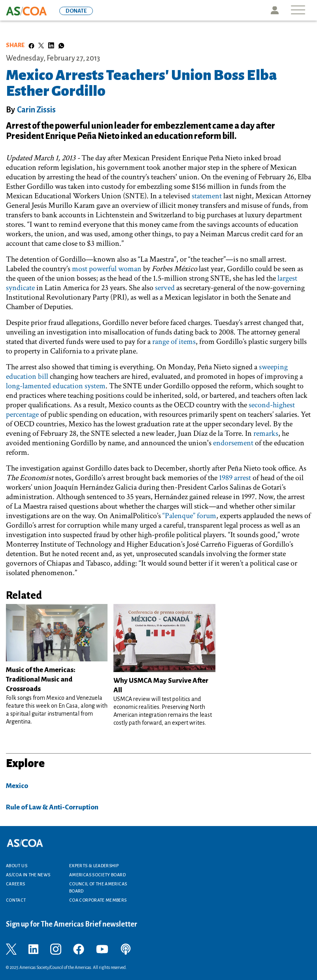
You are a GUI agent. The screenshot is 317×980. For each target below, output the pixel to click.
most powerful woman (107, 269)
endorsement (233, 443)
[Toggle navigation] (298, 10)
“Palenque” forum (189, 516)
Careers (16, 884)
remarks (266, 433)
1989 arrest (235, 478)
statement (207, 196)
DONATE (76, 11)
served (165, 288)
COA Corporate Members (98, 900)
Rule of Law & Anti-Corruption (52, 807)
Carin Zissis (36, 110)
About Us (17, 866)
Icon (275, 10)
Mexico (17, 786)
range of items (174, 342)
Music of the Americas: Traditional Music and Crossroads (41, 679)
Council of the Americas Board (98, 887)
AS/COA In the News (28, 875)
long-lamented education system (56, 386)
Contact (16, 900)
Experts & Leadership (94, 866)
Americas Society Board (97, 875)
